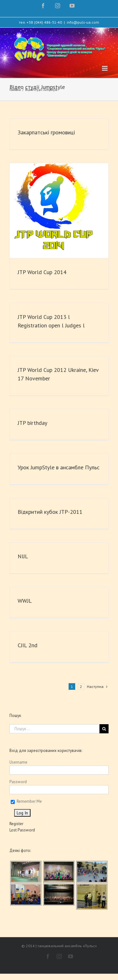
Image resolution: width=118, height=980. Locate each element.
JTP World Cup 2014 (42, 272)
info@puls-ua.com (83, 22)
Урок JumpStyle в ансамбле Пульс (59, 467)
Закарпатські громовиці (46, 132)
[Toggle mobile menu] (105, 68)
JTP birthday (32, 423)
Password (18, 782)
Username (18, 762)
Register (16, 824)
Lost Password (22, 830)
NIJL (23, 556)
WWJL (25, 601)
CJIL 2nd (28, 645)
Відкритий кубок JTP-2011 (50, 512)
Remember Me (26, 801)
